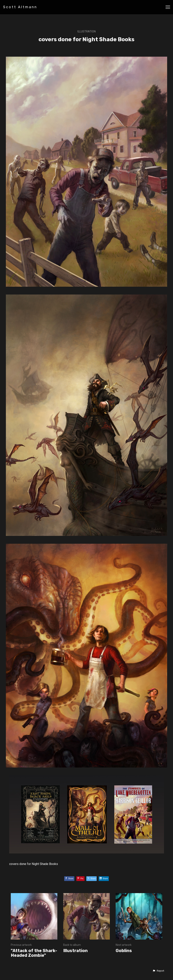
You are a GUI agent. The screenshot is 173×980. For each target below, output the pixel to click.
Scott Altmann (20, 7)
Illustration (87, 31)
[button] (158, 971)
